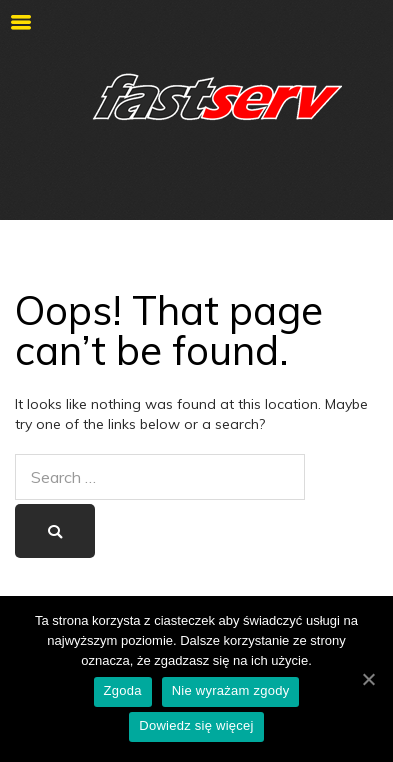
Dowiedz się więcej (196, 725)
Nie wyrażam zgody (231, 690)
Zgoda (123, 690)
